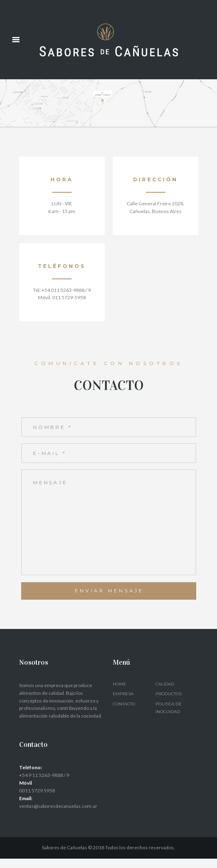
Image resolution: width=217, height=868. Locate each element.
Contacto (124, 713)
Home (119, 693)
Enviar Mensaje (109, 600)
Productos (169, 703)
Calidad (165, 693)
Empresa (123, 703)
